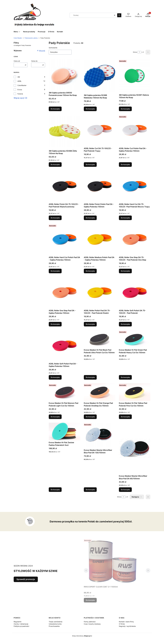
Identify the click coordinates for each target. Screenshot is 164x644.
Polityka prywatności (21, 626)
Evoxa (20, 90)
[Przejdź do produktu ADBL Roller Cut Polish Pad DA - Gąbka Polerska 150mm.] (135, 130)
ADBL (19, 81)
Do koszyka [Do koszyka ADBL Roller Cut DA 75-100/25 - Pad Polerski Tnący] (90, 165)
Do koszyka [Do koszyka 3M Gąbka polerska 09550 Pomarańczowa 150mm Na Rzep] (55, 109)
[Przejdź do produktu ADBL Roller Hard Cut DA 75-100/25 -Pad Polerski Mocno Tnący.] (135, 186)
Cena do (34, 61)
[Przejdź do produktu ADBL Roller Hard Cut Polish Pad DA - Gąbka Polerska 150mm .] (64, 239)
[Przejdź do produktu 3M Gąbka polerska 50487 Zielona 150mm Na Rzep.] (135, 76)
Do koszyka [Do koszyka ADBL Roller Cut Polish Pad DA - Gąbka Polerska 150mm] (125, 165)
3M (19, 77)
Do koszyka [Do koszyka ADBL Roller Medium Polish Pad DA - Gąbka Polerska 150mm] (90, 271)
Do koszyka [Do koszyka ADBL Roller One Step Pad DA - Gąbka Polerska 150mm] (55, 324)
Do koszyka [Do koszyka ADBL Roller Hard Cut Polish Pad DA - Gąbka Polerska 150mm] (55, 271)
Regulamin (18, 622)
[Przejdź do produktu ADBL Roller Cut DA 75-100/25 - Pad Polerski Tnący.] (100, 130)
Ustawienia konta (55, 624)
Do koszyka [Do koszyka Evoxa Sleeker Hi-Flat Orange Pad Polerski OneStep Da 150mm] (90, 417)
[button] (119, 15)
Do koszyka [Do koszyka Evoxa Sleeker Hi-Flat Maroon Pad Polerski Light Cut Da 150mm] (55, 417)
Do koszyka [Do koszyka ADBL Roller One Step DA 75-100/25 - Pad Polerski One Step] (125, 271)
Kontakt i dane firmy (126, 622)
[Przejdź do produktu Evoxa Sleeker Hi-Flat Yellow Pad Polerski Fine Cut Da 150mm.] (135, 392)
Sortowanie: (53, 48)
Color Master (18, 38)
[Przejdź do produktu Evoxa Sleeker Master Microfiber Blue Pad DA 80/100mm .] (135, 448)
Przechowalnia (54, 626)
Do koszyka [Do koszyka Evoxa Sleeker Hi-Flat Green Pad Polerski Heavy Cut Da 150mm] (125, 377)
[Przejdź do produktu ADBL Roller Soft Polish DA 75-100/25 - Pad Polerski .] (135, 293)
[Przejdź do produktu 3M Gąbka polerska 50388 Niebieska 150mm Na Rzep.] (100, 76)
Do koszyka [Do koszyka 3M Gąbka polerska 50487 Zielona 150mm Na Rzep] (125, 109)
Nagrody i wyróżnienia (127, 626)
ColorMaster (22, 85)
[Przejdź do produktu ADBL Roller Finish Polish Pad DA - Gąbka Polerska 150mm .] (100, 186)
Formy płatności (90, 622)
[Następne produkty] (137, 497)
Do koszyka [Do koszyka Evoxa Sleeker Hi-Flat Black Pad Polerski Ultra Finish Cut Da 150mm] (90, 377)
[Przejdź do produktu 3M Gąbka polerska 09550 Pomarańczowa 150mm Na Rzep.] (64, 75)
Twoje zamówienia (56, 622)
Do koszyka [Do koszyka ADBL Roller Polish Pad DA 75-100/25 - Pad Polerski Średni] (90, 324)
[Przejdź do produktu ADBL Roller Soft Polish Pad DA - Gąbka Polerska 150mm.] (64, 346)
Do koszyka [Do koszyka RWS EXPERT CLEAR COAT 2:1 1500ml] (90, 600)
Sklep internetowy (81, 636)
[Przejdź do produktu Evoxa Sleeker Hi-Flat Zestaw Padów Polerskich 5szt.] (64, 431)
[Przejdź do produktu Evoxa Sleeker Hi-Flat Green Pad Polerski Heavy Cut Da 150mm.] (135, 339)
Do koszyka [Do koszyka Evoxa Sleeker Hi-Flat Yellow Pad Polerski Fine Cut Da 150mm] (125, 417)
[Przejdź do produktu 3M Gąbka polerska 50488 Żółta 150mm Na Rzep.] (64, 132)
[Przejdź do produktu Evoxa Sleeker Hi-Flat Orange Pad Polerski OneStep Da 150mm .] (100, 392)
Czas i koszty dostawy (92, 624)
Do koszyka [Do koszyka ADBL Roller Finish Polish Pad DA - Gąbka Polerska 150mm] (90, 218)
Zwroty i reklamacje (21, 624)
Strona (135, 52)
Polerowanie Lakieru (31, 38)
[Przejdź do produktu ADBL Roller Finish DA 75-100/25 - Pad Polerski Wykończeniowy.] (64, 186)
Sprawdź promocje (26, 579)
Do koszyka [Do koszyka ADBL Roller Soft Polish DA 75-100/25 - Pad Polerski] (125, 324)
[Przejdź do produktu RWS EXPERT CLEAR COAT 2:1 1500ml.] (112, 562)
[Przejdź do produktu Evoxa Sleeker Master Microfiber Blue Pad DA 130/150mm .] (100, 435)
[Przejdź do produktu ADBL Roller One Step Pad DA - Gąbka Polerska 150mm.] (64, 293)
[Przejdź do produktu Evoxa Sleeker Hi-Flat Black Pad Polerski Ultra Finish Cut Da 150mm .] (100, 339)
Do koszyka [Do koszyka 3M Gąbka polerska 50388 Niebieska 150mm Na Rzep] (90, 109)
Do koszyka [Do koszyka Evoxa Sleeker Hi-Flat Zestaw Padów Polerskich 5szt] (55, 490)
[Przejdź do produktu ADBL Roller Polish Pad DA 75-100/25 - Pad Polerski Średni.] (100, 293)
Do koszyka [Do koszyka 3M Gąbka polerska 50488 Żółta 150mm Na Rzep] (55, 165)
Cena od (17, 61)
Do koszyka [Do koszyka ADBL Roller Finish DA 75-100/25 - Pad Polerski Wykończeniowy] (55, 218)
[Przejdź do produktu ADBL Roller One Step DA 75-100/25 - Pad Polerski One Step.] (135, 239)
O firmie (122, 624)
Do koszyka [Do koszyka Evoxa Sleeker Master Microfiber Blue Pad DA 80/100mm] (125, 490)
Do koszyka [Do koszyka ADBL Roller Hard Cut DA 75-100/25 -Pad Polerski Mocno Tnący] (125, 218)
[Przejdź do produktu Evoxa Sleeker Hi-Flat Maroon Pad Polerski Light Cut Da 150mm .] (64, 392)
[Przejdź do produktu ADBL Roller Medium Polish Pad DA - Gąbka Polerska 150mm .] (100, 239)
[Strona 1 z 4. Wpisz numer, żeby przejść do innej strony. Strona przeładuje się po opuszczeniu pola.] (139, 52)
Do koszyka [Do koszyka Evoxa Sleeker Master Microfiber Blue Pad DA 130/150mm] (90, 490)
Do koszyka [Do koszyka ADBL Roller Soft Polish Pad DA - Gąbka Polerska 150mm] (55, 377)
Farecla (20, 94)
